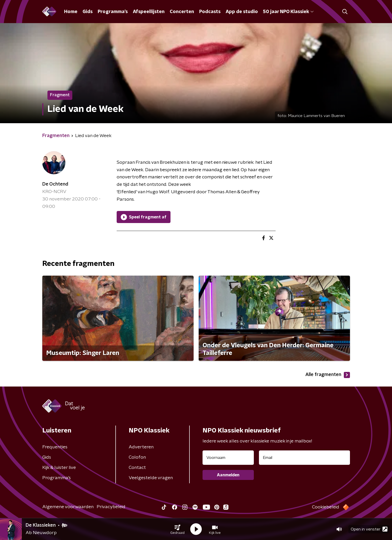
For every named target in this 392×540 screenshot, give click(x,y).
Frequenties (55, 447)
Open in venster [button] (369, 529)
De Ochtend (55, 184)
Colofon (137, 457)
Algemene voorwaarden (68, 507)
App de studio (242, 12)
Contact (137, 468)
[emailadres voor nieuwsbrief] (304, 458)
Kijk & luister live (59, 468)
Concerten (182, 12)
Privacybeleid (111, 507)
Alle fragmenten (328, 375)
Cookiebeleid (326, 507)
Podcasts (210, 12)
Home (71, 12)
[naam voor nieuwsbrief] (228, 458)
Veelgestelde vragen (151, 478)
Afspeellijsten (149, 12)
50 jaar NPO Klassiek (288, 12)
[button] (177, 529)
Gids (88, 12)
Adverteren (141, 447)
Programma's (113, 12)
